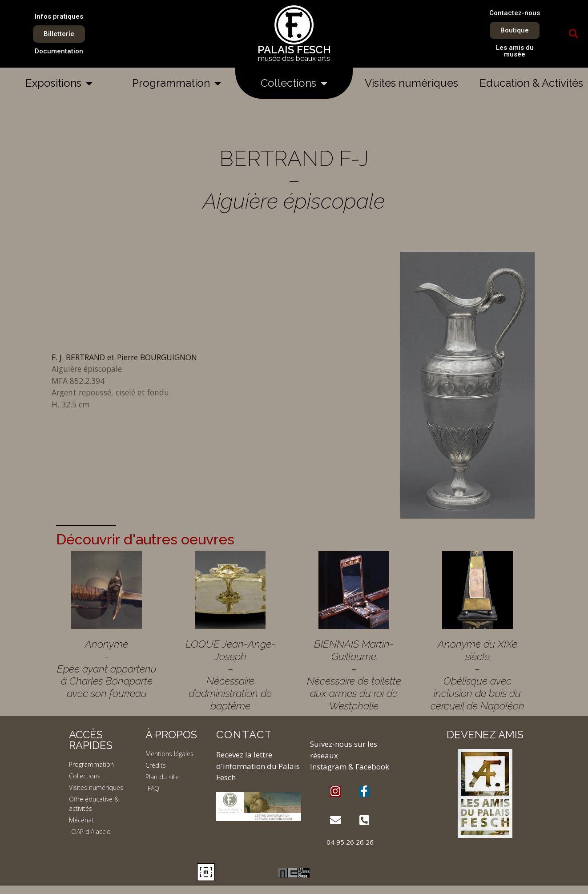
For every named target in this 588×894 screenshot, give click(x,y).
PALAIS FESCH (294, 50)
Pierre (127, 357)
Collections (294, 83)
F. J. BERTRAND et (84, 357)
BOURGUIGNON (167, 357)
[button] (573, 34)
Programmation (177, 83)
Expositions (59, 83)
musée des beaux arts (294, 58)
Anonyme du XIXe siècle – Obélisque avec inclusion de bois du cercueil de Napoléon (477, 675)
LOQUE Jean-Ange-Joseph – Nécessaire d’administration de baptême (230, 675)
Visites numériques (411, 83)
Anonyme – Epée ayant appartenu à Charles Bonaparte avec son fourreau (107, 668)
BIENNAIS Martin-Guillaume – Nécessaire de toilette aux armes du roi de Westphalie (354, 675)
